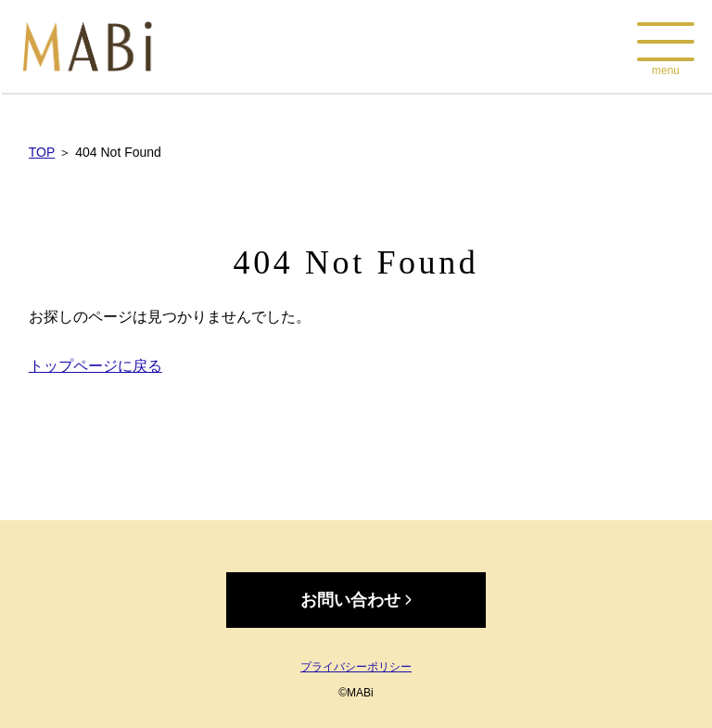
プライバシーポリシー (356, 667)
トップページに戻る (95, 366)
